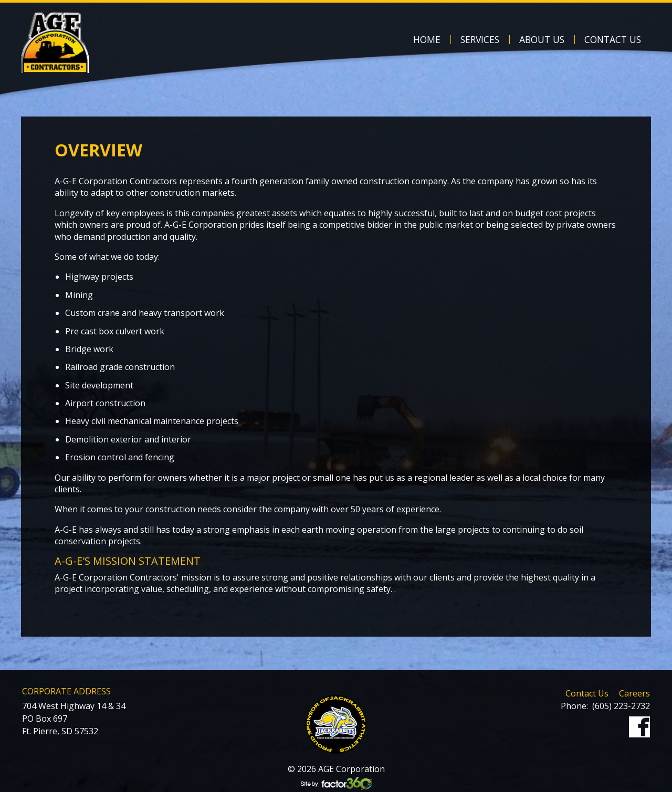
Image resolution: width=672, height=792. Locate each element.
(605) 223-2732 (621, 706)
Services (480, 39)
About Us (542, 39)
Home (427, 39)
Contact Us (613, 39)
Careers (634, 693)
